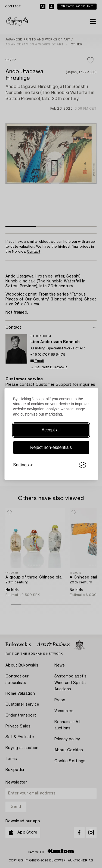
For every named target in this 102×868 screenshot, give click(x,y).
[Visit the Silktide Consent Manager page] (82, 465)
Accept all (51, 430)
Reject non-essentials (51, 447)
